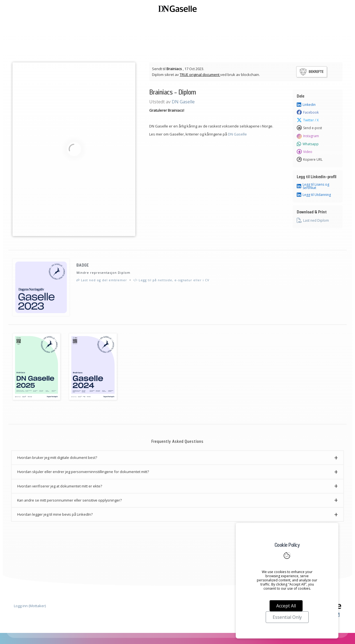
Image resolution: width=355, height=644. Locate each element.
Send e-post (309, 128)
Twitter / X (308, 120)
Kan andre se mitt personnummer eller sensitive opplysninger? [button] (69, 500)
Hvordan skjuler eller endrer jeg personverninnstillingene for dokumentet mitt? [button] (83, 472)
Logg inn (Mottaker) (30, 606)
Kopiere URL (310, 160)
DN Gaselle (183, 102)
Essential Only (287, 617)
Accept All (286, 606)
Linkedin (306, 105)
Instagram (308, 136)
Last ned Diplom (313, 221)
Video (305, 152)
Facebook (308, 113)
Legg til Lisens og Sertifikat (313, 186)
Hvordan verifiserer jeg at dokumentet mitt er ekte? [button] (60, 486)
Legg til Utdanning (314, 195)
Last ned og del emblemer (102, 280)
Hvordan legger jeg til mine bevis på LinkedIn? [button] (55, 514)
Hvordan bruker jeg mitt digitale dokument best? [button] (57, 458)
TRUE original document (200, 75)
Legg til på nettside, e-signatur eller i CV (171, 280)
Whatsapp (308, 144)
